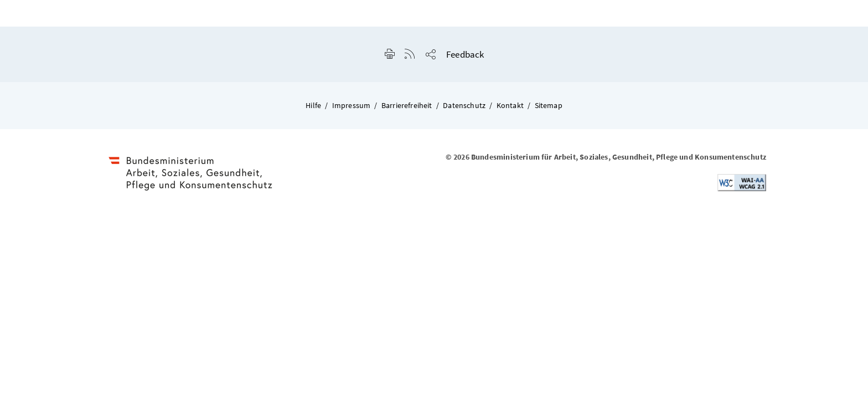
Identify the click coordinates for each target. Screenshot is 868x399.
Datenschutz (464, 105)
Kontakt (510, 105)
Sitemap (549, 105)
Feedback (465, 54)
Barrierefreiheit (407, 105)
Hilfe (313, 105)
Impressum (352, 105)
